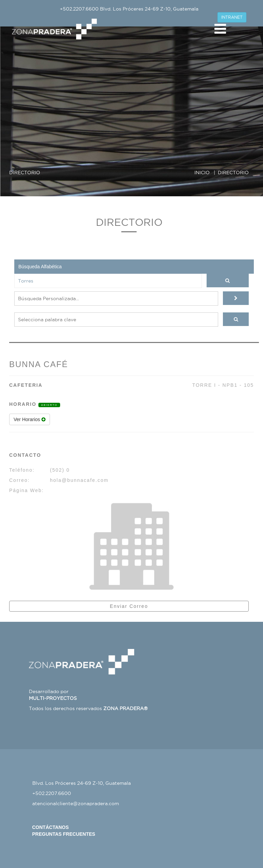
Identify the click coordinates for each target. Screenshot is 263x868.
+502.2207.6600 (79, 9)
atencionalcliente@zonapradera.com (76, 803)
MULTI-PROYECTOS (53, 698)
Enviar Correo (129, 606)
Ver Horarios (30, 419)
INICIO (202, 173)
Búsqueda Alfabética (40, 267)
